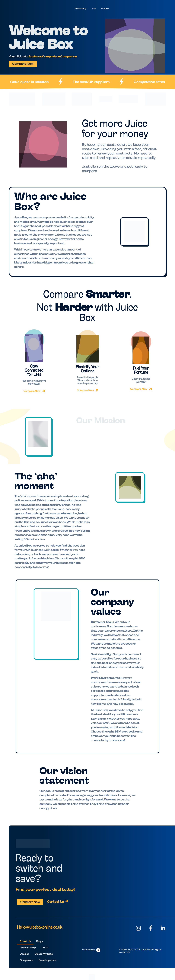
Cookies (24, 954)
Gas (94, 8)
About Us (25, 941)
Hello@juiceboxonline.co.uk (40, 928)
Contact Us (56, 902)
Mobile (105, 8)
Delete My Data (44, 954)
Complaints (26, 960)
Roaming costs (47, 960)
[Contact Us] (67, 901)
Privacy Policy (28, 948)
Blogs (39, 941)
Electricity (80, 8)
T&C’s (45, 948)
